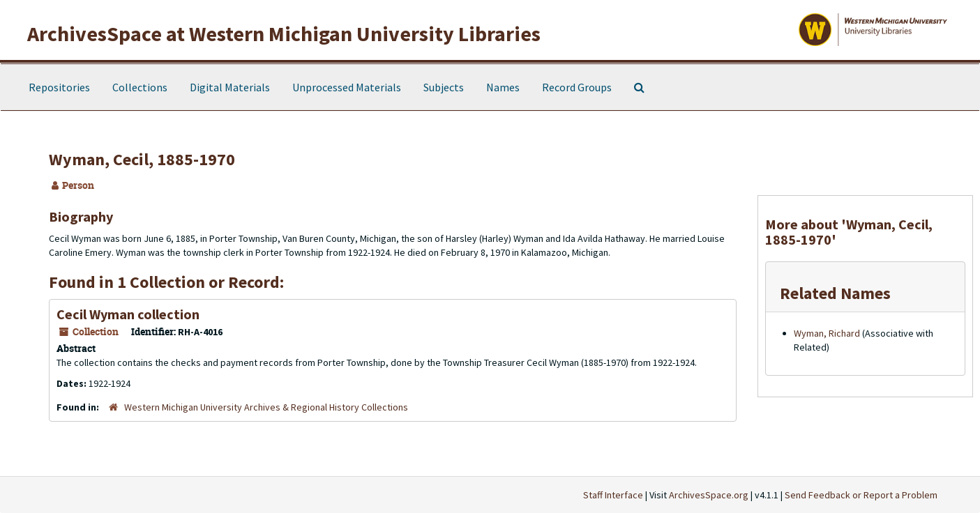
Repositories (59, 87)
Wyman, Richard (827, 333)
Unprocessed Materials (347, 87)
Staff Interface (613, 495)
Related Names (835, 293)
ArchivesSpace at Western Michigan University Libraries (284, 33)
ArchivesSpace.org (709, 495)
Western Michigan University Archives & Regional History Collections (266, 407)
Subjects (444, 87)
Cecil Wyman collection (128, 314)
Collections (140, 87)
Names (503, 87)
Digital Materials (230, 87)
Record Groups (577, 87)
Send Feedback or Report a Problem (861, 495)
